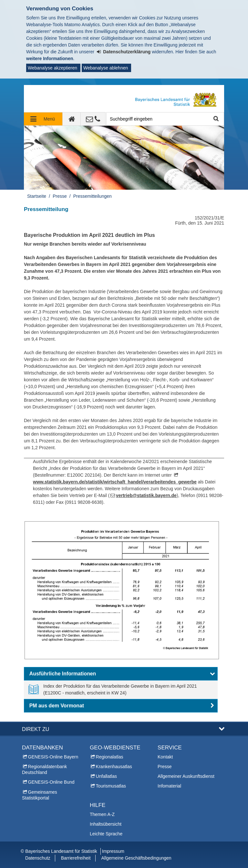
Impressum (113, 851)
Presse (60, 196)
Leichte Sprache (106, 834)
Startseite (37, 196)
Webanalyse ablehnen (106, 68)
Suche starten (216, 119)
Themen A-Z (102, 814)
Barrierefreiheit (76, 858)
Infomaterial (169, 786)
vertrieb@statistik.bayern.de (146, 495)
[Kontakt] (93, 119)
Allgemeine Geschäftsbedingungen (136, 858)
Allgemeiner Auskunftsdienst (186, 776)
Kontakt (165, 757)
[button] (121, 674)
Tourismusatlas (111, 786)
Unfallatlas (106, 776)
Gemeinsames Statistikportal (40, 795)
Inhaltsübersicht (106, 824)
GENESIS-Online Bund (51, 782)
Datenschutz (38, 858)
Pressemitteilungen (93, 196)
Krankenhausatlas (114, 767)
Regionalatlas (110, 757)
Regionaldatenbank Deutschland (44, 769)
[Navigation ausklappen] (43, 119)
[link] (121, 690)
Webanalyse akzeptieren (52, 68)
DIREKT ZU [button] (36, 729)
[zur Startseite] (72, 119)
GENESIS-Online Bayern (53, 757)
